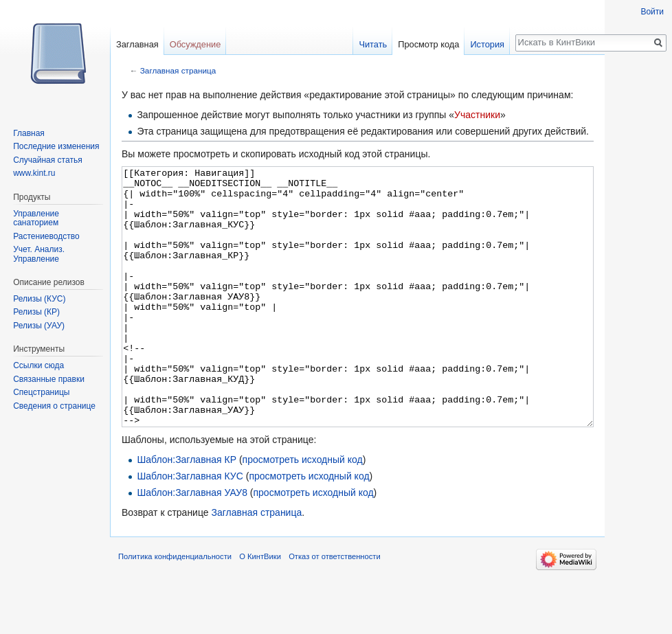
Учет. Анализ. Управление (39, 254)
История (487, 44)
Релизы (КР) (36, 312)
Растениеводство (46, 236)
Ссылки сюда (38, 365)
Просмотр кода (428, 44)
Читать (373, 44)
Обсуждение (195, 44)
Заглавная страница (178, 70)
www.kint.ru (34, 173)
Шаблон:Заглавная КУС (190, 528)
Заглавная (137, 44)
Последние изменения (56, 146)
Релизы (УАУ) (39, 326)
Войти (652, 12)
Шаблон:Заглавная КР (187, 511)
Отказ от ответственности (335, 608)
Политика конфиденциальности (175, 608)
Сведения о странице (54, 406)
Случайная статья (47, 160)
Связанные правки (49, 379)
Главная (29, 133)
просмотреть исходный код (303, 511)
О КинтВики (260, 608)
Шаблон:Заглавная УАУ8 (192, 544)
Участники (477, 115)
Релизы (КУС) (39, 299)
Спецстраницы (41, 392)
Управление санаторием (36, 218)
